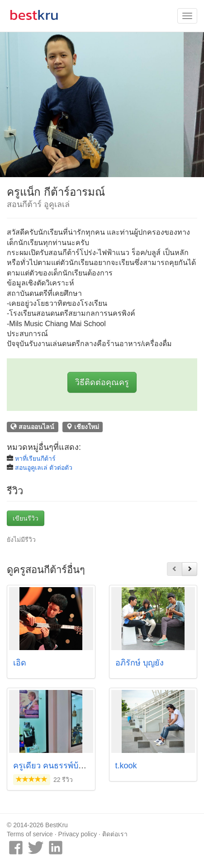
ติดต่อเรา (115, 834)
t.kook (126, 766)
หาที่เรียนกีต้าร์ (35, 458)
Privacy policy (78, 834)
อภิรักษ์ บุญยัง (140, 663)
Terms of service (30, 834)
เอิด (20, 663)
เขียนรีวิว (26, 518)
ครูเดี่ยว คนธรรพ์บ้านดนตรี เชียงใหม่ (78, 766)
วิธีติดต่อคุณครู (102, 382)
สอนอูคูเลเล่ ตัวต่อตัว (44, 468)
